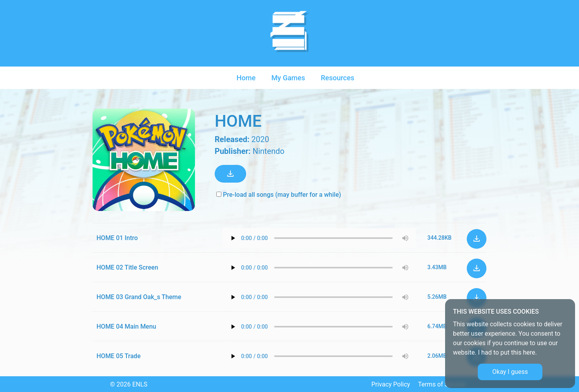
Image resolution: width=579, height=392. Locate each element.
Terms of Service (442, 384)
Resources (337, 78)
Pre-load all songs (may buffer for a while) (279, 195)
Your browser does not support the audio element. (319, 238)
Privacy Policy (391, 384)
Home (246, 78)
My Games (288, 78)
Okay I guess (510, 372)
